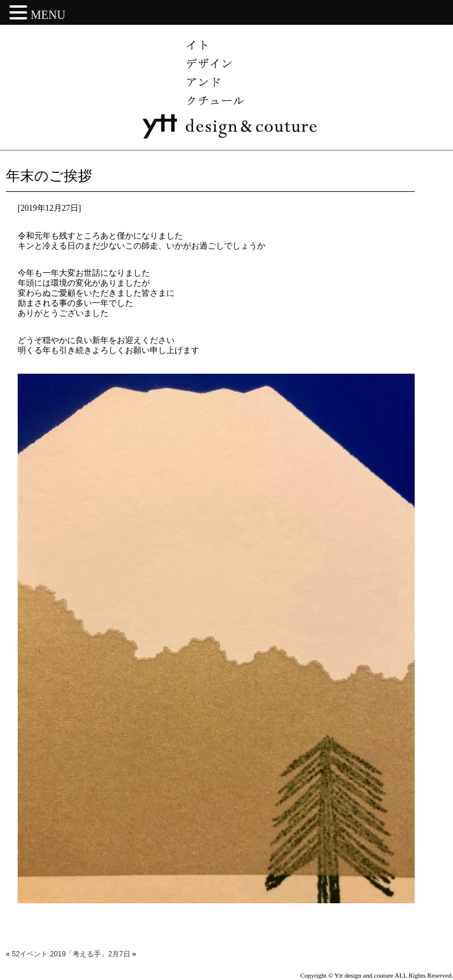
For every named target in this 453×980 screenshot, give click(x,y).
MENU (48, 15)
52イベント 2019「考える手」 (60, 954)
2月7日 (119, 954)
